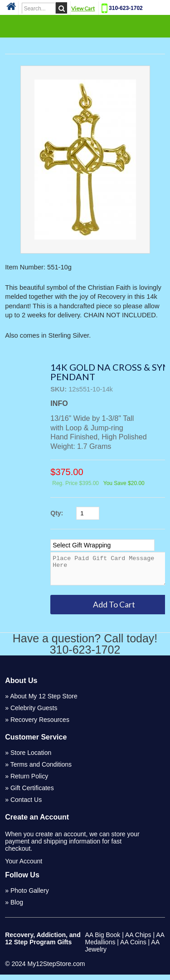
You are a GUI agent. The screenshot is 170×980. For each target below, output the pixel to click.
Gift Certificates (32, 793)
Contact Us (26, 805)
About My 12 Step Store (44, 702)
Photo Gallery (30, 896)
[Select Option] (102, 545)
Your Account (24, 867)
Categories (85, 26)
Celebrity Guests (34, 713)
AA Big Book (103, 940)
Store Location (31, 758)
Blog (17, 908)
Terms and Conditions (41, 770)
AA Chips (138, 940)
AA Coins (133, 947)
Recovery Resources (40, 725)
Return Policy (29, 782)
